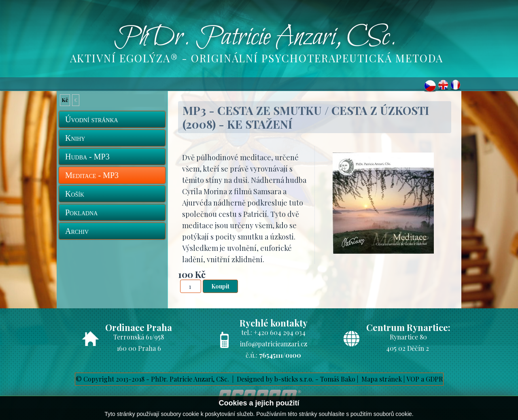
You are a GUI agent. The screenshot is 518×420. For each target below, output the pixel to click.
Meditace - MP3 (92, 175)
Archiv (77, 231)
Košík (75, 194)
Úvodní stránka (92, 119)
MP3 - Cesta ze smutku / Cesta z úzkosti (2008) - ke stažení (306, 117)
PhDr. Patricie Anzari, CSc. (255, 38)
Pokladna (81, 212)
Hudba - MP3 (87, 157)
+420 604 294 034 (280, 332)
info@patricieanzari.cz (274, 344)
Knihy (75, 138)
